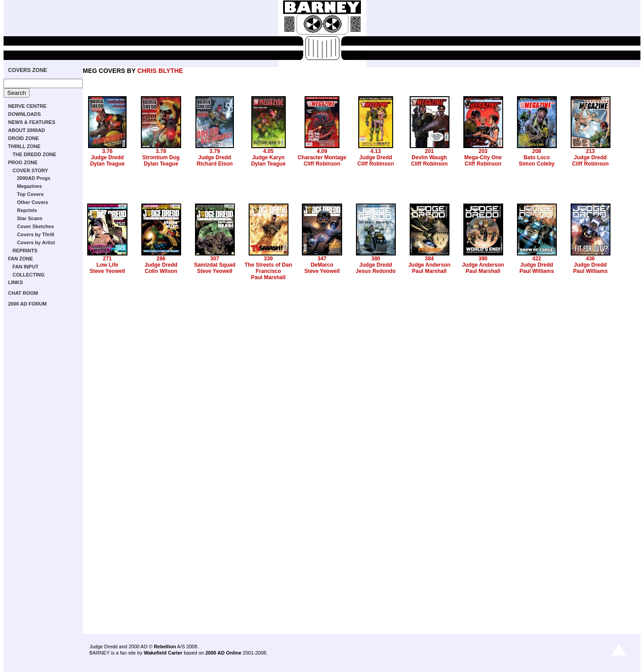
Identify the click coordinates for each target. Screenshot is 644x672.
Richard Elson (215, 164)
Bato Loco (537, 157)
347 (322, 259)
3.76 (107, 151)
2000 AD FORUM (27, 304)
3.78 (161, 151)
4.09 (322, 151)
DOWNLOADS (24, 114)
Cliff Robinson (322, 164)
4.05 (268, 151)
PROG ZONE (23, 162)
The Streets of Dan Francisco (268, 268)
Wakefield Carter (163, 653)
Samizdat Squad (215, 265)
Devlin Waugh (430, 157)
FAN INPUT (25, 267)
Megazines (30, 186)
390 (483, 259)
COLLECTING (29, 275)
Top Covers (30, 194)
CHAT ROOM (23, 293)
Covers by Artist (36, 242)
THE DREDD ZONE (34, 154)
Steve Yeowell (107, 271)
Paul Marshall (268, 277)
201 (429, 151)
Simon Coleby (537, 164)
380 (376, 259)
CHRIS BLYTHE (160, 71)
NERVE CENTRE (27, 106)
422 (537, 259)
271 (107, 259)
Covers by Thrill (36, 234)
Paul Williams (536, 271)
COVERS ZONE (28, 70)
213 (590, 151)
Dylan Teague (107, 164)
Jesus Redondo (375, 271)
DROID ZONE (23, 138)
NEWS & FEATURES (32, 122)
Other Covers (33, 202)
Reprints (27, 210)
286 (161, 259)
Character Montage (322, 157)
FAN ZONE (21, 259)
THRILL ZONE (24, 146)
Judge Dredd (107, 157)
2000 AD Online (223, 653)
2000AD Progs (34, 178)
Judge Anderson (429, 265)
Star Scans (30, 218)
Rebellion (165, 646)
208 (537, 151)
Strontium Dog (161, 157)
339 (268, 259)
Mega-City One (483, 157)
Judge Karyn (269, 157)
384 (429, 259)
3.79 (214, 151)
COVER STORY (30, 170)
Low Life (108, 265)
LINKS (15, 282)
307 (215, 259)
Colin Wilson (161, 271)
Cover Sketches (36, 226)
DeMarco (322, 265)
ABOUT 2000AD (27, 130)
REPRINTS (25, 251)
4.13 (375, 151)
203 (483, 151)
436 (590, 259)
